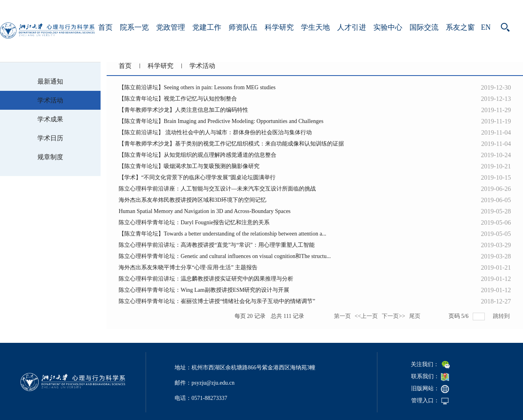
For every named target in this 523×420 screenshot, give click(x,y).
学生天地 (315, 27)
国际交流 (424, 27)
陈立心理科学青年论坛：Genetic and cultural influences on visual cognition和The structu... (225, 256)
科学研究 (279, 27)
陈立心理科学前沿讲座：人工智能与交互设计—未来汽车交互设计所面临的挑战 (217, 189)
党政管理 (171, 27)
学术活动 (202, 66)
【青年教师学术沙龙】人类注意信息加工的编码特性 (183, 110)
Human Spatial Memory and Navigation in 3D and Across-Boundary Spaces (205, 211)
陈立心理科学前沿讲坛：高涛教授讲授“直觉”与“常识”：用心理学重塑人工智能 (217, 245)
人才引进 (352, 27)
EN (486, 27)
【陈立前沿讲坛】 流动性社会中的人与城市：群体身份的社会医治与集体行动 (215, 132)
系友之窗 (460, 27)
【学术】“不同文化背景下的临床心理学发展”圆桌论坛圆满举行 (197, 177)
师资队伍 (243, 27)
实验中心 (388, 27)
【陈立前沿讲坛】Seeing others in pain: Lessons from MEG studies (197, 87)
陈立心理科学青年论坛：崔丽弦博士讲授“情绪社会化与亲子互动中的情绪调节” (217, 301)
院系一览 (134, 27)
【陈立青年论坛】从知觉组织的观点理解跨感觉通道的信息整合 (198, 155)
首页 (105, 27)
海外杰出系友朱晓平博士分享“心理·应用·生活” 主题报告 (188, 267)
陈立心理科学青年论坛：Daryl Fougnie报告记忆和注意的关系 (194, 222)
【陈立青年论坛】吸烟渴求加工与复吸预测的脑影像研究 (189, 166)
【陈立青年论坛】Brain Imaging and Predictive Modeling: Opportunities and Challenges (221, 121)
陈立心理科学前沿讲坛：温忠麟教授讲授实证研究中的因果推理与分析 (206, 279)
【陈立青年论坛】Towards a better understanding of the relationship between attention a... (222, 234)
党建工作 (207, 27)
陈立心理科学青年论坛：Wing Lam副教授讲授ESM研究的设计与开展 (204, 290)
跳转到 (502, 316)
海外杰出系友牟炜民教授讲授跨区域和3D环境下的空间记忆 (193, 200)
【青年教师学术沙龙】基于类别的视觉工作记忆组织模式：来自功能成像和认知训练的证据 (231, 144)
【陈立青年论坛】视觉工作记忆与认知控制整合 (178, 99)
